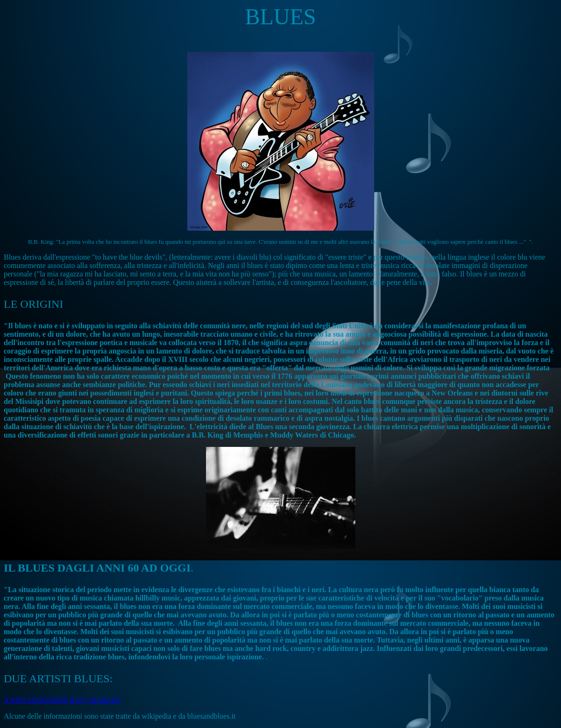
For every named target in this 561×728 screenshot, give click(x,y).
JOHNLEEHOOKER (36, 700)
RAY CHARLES (95, 700)
